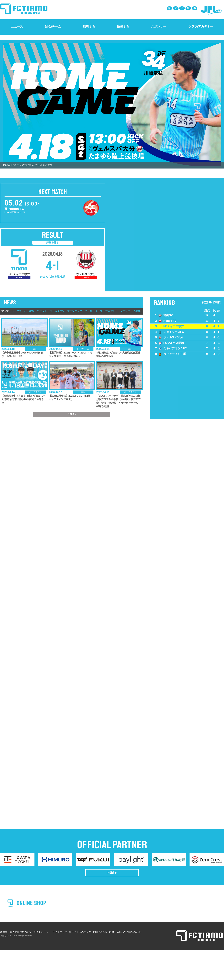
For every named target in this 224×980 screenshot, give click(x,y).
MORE (112, 898)
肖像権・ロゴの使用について (16, 957)
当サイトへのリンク (80, 957)
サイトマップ (60, 957)
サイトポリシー (42, 957)
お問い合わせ (100, 957)
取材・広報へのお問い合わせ (125, 957)
